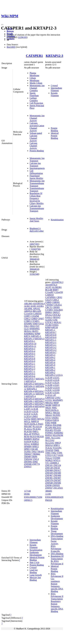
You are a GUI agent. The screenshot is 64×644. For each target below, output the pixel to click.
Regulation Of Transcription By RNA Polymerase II (57, 560)
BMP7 (56, 290)
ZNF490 (57, 475)
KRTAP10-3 (30, 349)
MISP (56, 403)
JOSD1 (55, 325)
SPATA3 (49, 445)
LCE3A (56, 388)
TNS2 (34, 452)
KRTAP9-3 (40, 404)
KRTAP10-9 (30, 361)
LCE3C (49, 390)
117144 (27, 491)
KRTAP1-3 (29, 339)
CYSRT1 (35, 321)
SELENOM (58, 435)
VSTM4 (56, 458)
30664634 (34, 259)
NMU (54, 408)
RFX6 (27, 436)
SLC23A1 (50, 443)
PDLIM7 (28, 426)
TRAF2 (41, 452)
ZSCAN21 (58, 488)
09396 (27, 494)
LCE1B (35, 409)
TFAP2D (49, 450)
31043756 (35, 249)
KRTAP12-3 (54, 56)
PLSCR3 (28, 431)
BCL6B (49, 290)
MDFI (34, 419)
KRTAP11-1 (51, 340)
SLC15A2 (50, 440)
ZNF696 (57, 483)
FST (37, 326)
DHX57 (56, 312)
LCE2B (49, 385)
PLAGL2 (28, 429)
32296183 (22, 37)
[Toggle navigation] (2, 25)
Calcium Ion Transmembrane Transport (37, 208)
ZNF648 (49, 483)
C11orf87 (49, 292)
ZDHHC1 (54, 463)
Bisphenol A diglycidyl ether (37, 230)
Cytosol (54, 85)
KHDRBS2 (29, 334)
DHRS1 (49, 312)
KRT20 (55, 327)
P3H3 (48, 423)
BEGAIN (37, 311)
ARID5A (28, 311)
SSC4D (35, 449)
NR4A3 (49, 415)
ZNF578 (49, 480)
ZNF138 (49, 468)
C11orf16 (28, 314)
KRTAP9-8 (40, 406)
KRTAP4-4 (29, 391)
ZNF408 (49, 470)
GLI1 (27, 329)
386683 (49, 491)
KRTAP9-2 (29, 404)
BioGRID (11, 47)
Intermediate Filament (56, 89)
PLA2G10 (37, 426)
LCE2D (49, 388)
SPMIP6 (28, 446)
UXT (55, 455)
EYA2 (41, 324)
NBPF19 (35, 421)
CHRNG (56, 302)
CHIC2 (27, 319)
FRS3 (32, 326)
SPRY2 (35, 446)
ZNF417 (57, 470)
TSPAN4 (28, 459)
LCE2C (35, 414)
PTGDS (57, 430)
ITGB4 (48, 325)
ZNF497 (57, 478)
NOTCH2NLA (31, 424)
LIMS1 (35, 416)
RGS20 (40, 436)
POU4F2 (49, 430)
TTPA (60, 453)
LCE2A (56, 383)
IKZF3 (35, 331)
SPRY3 (27, 449)
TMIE (57, 450)
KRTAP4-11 (30, 386)
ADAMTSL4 (39, 304)
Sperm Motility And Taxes (36, 220)
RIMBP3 (28, 439)
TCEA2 (49, 448)
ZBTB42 (28, 462)
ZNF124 (57, 465)
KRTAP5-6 (29, 399)
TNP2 (48, 453)
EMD (35, 324)
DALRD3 (58, 310)
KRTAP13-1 (51, 345)
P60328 (49, 500)
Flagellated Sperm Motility (36, 177)
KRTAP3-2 (29, 384)
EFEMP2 (28, 324)
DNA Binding (57, 554)
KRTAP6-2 (40, 401)
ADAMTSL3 (57, 282)
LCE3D (56, 390)
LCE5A (27, 416)
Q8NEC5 (28, 500)
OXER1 (55, 418)
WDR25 (49, 460)
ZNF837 (28, 467)
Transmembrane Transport (37, 190)
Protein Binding (37, 151)
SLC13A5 (56, 438)
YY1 (47, 463)
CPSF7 (41, 319)
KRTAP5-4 (31, 396)
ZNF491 (49, 478)
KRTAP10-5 (30, 354)
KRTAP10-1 (30, 341)
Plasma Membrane (34, 74)
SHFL (48, 438)
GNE (55, 320)
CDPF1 (27, 316)
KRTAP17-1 (30, 371)
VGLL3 (49, 458)
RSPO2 (36, 439)
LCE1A (59, 375)
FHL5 (27, 326)
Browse (10, 31)
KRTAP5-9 (40, 399)
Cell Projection (36, 103)
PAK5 (41, 424)
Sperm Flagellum (34, 94)
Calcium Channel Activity (33, 146)
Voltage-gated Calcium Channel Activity (36, 137)
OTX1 (48, 418)
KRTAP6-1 (29, 401)
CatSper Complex (34, 99)
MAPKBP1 (58, 400)
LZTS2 (27, 419)
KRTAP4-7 (40, 391)
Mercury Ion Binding (35, 579)
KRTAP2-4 (31, 381)
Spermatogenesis (37, 168)
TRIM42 (36, 454)
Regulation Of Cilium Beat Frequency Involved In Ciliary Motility (37, 198)
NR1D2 (56, 413)
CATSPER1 (34, 56)
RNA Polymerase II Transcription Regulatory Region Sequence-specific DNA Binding (57, 603)
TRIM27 (28, 454)
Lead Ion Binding (34, 571)
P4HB (54, 423)
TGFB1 (27, 452)
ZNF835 (56, 485)
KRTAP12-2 (30, 366)
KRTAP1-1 (36, 336)
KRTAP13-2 (51, 347)
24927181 (34, 244)
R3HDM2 (59, 433)
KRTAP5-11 (30, 394)
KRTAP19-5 (30, 374)
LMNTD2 (50, 398)
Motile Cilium (36, 83)
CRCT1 (49, 307)
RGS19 (33, 436)
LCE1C (56, 378)
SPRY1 (57, 445)
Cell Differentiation (36, 172)
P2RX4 (48, 420)
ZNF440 (57, 473)
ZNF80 (48, 485)
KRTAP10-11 (30, 346)
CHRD (34, 319)
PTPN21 (36, 434)
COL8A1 (58, 305)
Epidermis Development (36, 554)
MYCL (27, 421)
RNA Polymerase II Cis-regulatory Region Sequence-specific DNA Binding (57, 582)
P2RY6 (56, 420)
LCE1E (35, 411)
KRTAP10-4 (30, 351)
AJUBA (40, 306)
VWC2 (36, 459)
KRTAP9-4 (29, 406)
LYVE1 (49, 400)
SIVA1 (27, 444)
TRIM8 (27, 457)
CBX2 (59, 297)
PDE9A (49, 425)
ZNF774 (36, 464)
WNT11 (57, 460)
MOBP (48, 405)
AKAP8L (28, 309)
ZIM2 (35, 462)
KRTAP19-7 (30, 379)
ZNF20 (57, 468)
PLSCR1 (37, 429)
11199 (48, 494)
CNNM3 (49, 305)
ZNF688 (28, 464)
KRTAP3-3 (50, 355)
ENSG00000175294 (33, 497)
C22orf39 (59, 292)
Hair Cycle (35, 562)
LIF (54, 395)
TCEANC (57, 448)
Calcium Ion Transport (35, 164)
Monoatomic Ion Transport (37, 159)
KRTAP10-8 (30, 359)
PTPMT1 (49, 433)
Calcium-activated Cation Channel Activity (37, 127)
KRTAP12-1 (30, 364)
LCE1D (28, 411)
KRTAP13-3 (51, 350)
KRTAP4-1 (40, 384)
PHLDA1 (57, 428)
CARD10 (37, 314)
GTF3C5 (49, 322)
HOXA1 (28, 331)
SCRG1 (35, 441)
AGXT (48, 287)
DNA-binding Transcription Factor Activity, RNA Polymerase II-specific (57, 544)
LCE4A (56, 393)
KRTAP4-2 (32, 389)
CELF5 (48, 300)
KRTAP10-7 (30, 356)
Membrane (34, 80)
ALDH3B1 (57, 287)
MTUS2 (41, 419)
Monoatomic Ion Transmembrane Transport (37, 183)
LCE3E (49, 393)
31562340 (34, 274)
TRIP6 (34, 457)
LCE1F (27, 414)
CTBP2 (27, 321)
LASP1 (27, 409)
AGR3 (33, 306)
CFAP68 (35, 316)
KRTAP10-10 (30, 344)
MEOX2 (49, 403)
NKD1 (48, 408)
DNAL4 (49, 315)
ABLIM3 (28, 304)
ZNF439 (49, 473)
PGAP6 (49, 428)
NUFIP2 (56, 415)
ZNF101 (49, 465)
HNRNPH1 (35, 329)
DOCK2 (57, 315)
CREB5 (56, 307)
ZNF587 (57, 480)
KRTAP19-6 (30, 376)
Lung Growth (36, 575)
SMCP (58, 443)
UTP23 (48, 455)
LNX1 (58, 398)
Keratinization (57, 220)
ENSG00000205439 (54, 497)
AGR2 (27, 306)
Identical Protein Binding (55, 136)
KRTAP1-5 (40, 339)
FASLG (49, 317)
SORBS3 (35, 444)
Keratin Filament (55, 94)
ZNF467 (49, 475)
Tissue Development (57, 532)
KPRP (37, 334)
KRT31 (27, 336)
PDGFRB (57, 425)
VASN (60, 455)
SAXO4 (28, 441)
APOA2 (37, 309)
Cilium (33, 78)
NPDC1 (49, 413)
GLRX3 (49, 320)
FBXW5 (56, 317)
